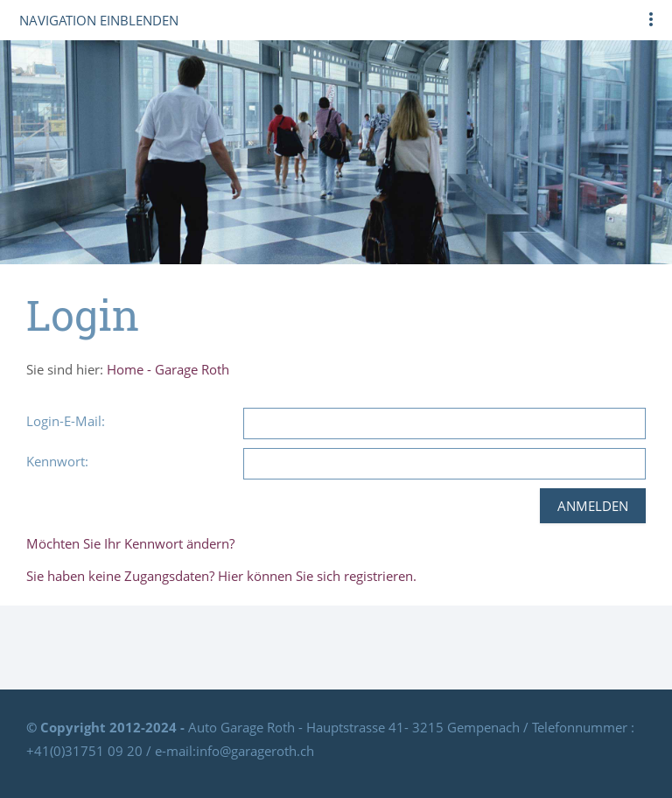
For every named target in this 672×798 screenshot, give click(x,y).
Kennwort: (57, 461)
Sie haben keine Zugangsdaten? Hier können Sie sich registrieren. (221, 576)
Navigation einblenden (99, 20)
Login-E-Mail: (66, 421)
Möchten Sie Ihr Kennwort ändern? (130, 543)
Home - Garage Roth (168, 369)
